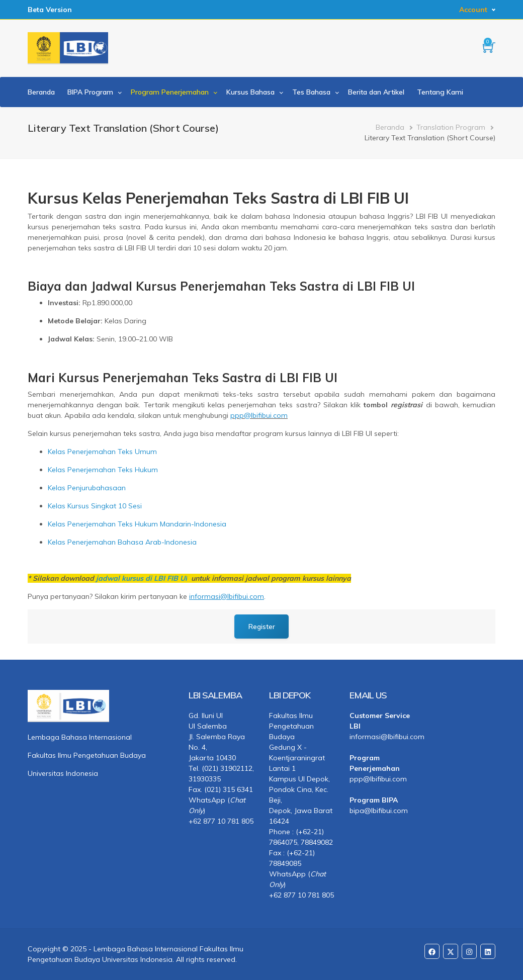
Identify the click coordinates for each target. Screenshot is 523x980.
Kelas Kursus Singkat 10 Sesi (95, 506)
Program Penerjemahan (170, 92)
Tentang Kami (440, 92)
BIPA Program (90, 92)
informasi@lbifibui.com (382, 737)
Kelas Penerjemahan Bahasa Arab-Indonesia (122, 542)
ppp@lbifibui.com (259, 415)
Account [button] (473, 10)
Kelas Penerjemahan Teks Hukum (103, 470)
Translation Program (451, 127)
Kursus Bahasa (250, 92)
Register (262, 627)
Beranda (41, 92)
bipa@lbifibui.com (379, 811)
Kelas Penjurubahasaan (87, 488)
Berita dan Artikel (376, 92)
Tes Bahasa (311, 92)
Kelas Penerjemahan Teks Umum (102, 452)
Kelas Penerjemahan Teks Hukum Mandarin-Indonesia (137, 524)
